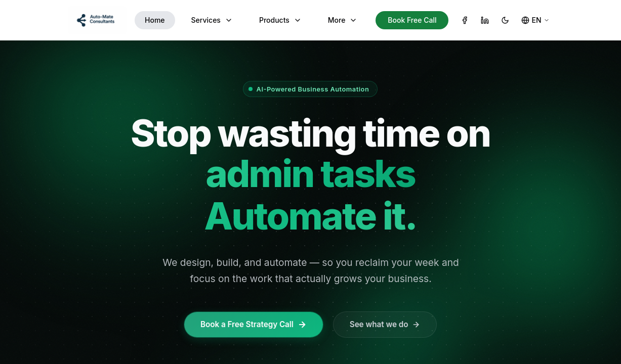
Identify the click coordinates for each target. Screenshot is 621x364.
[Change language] (535, 20)
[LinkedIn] (485, 20)
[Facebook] (465, 20)
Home (155, 20)
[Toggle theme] (505, 20)
